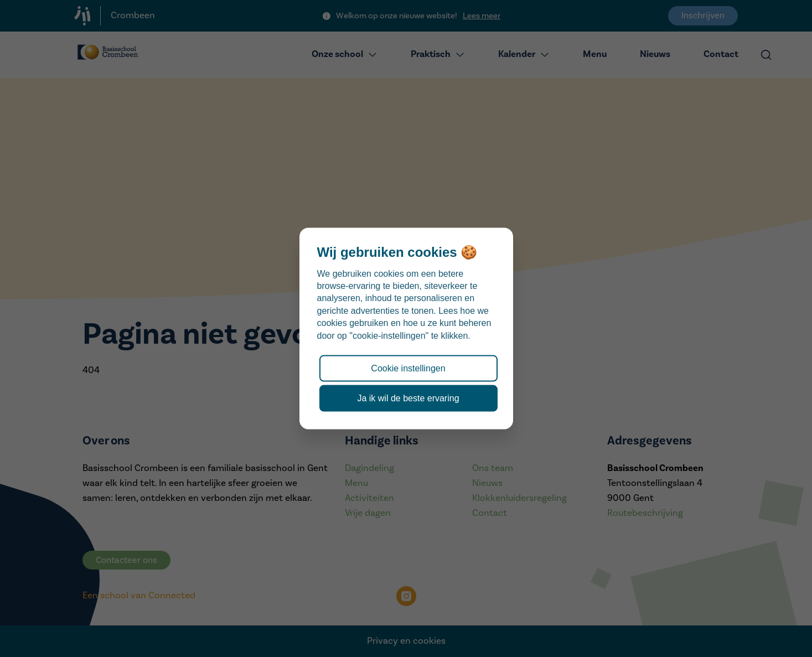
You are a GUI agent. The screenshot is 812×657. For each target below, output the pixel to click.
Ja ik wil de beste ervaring (408, 398)
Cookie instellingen (408, 368)
